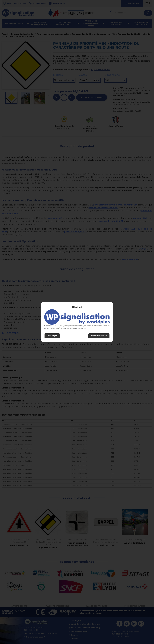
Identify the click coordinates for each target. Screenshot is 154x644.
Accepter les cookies (99, 336)
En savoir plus (52, 336)
